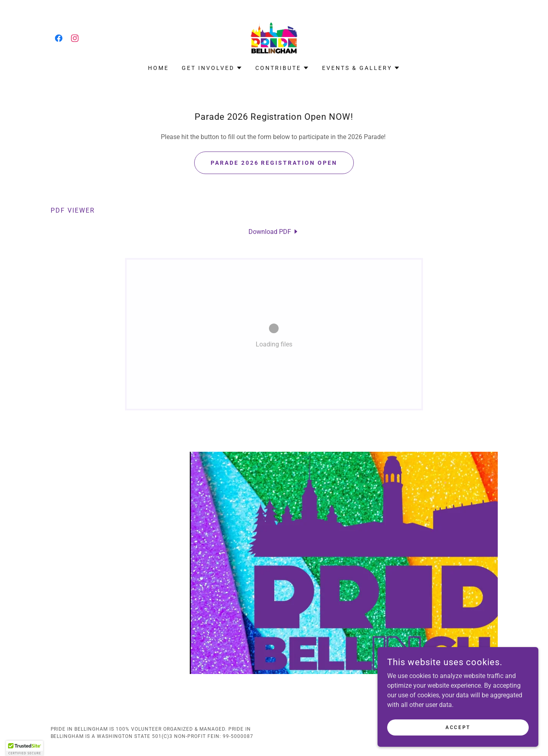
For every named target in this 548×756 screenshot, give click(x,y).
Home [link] (158, 68)
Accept (458, 727)
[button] (212, 68)
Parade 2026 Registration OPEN (274, 163)
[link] (59, 38)
